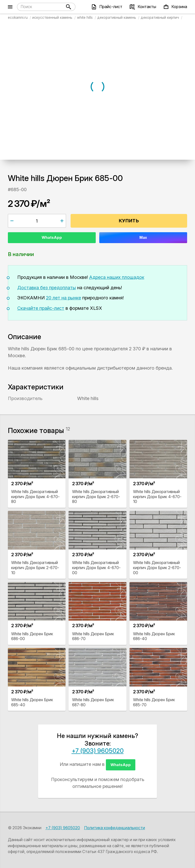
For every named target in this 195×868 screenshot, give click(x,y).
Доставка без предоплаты (47, 288)
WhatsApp (52, 237)
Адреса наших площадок (117, 277)
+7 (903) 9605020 (98, 751)
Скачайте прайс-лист (41, 308)
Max (143, 237)
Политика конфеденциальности (115, 828)
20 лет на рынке (63, 298)
